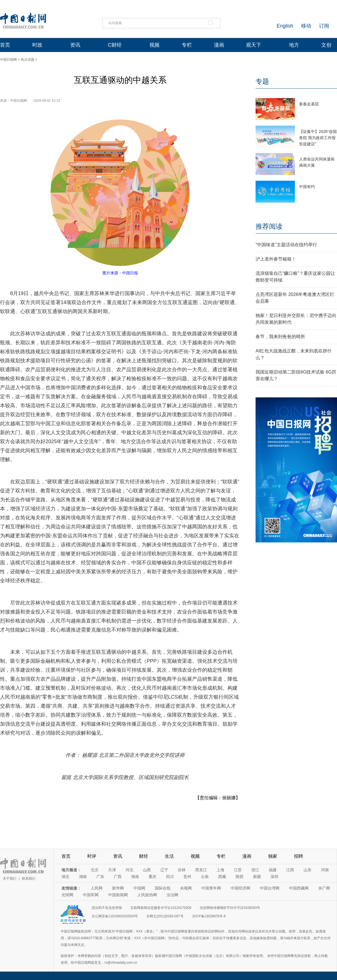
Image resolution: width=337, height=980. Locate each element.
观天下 (254, 45)
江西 (290, 870)
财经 (144, 856)
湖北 (65, 877)
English (285, 26)
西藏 (222, 877)
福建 (273, 870)
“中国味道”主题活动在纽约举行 (286, 245)
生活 (169, 856)
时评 (92, 856)
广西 (118, 877)
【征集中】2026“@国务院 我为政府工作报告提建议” (318, 138)
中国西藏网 (299, 888)
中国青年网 (211, 888)
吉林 (182, 870)
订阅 (324, 26)
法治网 (172, 895)
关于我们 (10, 879)
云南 (205, 877)
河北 (129, 870)
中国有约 (307, 187)
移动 (306, 26)
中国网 (139, 888)
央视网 (186, 888)
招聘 (299, 856)
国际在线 (163, 888)
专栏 (187, 45)
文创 (326, 45)
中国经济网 (240, 888)
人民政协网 (147, 895)
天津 (112, 870)
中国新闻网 (118, 895)
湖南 (83, 877)
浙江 (255, 870)
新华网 (118, 888)
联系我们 (29, 879)
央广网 (324, 888)
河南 (325, 870)
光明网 (67, 895)
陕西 (240, 877)
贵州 (187, 877)
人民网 (97, 888)
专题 (262, 81)
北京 (95, 870)
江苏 (238, 870)
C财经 (115, 45)
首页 (5, 45)
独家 (273, 856)
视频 (154, 45)
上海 (220, 870)
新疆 (257, 877)
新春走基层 (309, 104)
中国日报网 (8, 60)
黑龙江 (201, 870)
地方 (294, 45)
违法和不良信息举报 (107, 908)
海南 (135, 877)
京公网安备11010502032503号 (115, 916)
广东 (100, 877)
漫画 (219, 45)
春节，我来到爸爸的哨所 (280, 337)
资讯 (75, 45)
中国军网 (91, 895)
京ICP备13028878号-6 (209, 916)
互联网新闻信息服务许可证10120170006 (161, 908)
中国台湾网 (270, 888)
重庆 (152, 877)
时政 (37, 45)
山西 (147, 870)
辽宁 (164, 870)
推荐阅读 (269, 226)
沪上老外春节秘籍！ (276, 259)
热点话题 (28, 60)
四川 (170, 877)
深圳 (274, 877)
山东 (308, 870)
